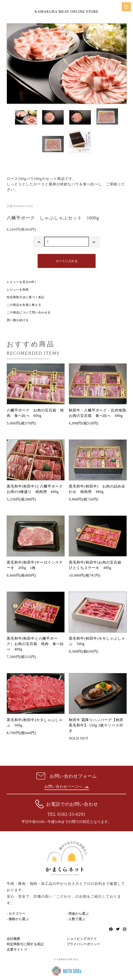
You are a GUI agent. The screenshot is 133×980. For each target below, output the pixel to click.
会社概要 (13, 939)
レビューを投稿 (18, 290)
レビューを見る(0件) (21, 282)
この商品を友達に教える (24, 305)
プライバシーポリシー (83, 944)
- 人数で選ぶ (76, 919)
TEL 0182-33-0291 (66, 814)
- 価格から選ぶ (18, 919)
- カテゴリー (16, 914)
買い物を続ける (18, 320)
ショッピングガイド (82, 939)
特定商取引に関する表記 (25, 944)
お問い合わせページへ (67, 786)
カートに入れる (67, 261)
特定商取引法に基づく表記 (26, 297)
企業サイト (15, 949)
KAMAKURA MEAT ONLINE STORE (66, 12)
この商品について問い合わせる (29, 312)
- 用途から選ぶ (78, 914)
